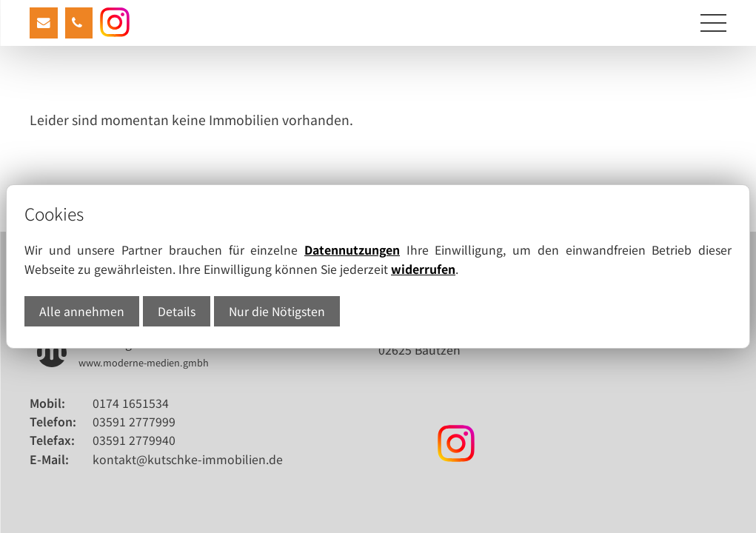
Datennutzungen (352, 250)
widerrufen (423, 269)
